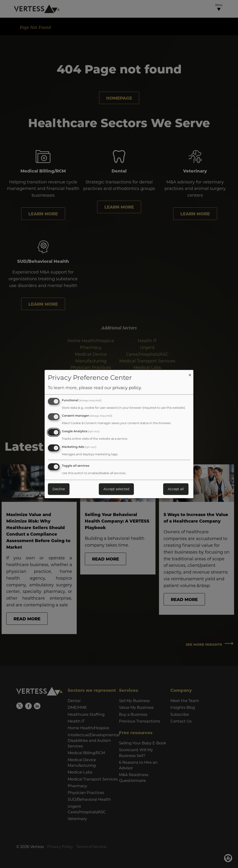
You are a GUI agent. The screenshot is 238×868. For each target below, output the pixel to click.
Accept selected (116, 489)
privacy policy (127, 388)
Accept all (176, 489)
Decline (59, 489)
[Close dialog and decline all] (190, 373)
